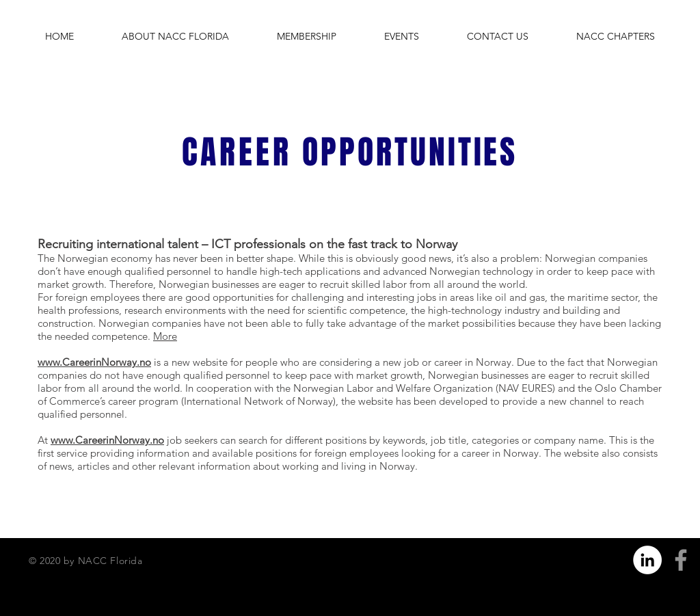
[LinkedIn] (647, 560)
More (165, 336)
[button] (175, 36)
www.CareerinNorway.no (94, 362)
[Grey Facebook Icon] (681, 560)
